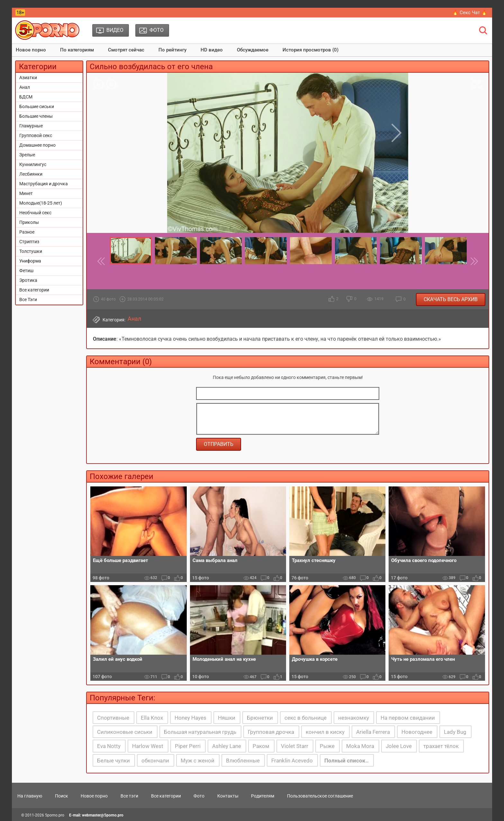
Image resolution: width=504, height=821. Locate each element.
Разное (27, 232)
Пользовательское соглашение (320, 796)
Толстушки (31, 251)
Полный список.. (346, 761)
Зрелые (27, 155)
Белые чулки (113, 761)
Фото (199, 796)
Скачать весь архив (451, 299)
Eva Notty (109, 746)
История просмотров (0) (310, 50)
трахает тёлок (441, 746)
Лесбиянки (31, 174)
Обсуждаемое (253, 50)
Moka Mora (360, 746)
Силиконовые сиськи (125, 732)
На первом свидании (408, 718)
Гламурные (31, 126)
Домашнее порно (37, 145)
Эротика (28, 280)
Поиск (62, 796)
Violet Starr (295, 746)
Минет (26, 193)
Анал (25, 87)
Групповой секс (36, 135)
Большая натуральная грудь (200, 732)
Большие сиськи (37, 106)
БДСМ (26, 97)
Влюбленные (243, 761)
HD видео (212, 50)
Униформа (30, 261)
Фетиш (26, 271)
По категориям (77, 50)
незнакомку (354, 718)
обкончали (155, 761)
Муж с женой (198, 761)
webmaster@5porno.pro (103, 815)
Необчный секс (35, 213)
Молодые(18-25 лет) (41, 203)
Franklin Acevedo (292, 761)
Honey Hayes (190, 718)
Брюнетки (260, 718)
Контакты (228, 796)
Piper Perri (188, 746)
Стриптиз (29, 242)
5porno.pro (55, 815)
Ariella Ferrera (373, 732)
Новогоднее (417, 732)
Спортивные (113, 718)
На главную (30, 796)
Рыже (327, 746)
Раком (261, 746)
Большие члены (36, 116)
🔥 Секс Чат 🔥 (470, 13)
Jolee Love (399, 746)
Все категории (34, 290)
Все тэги (129, 796)
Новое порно (31, 50)
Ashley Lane (227, 746)
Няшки (227, 718)
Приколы (29, 222)
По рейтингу (172, 50)
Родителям (263, 796)
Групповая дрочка (271, 732)
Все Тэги (28, 300)
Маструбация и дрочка (44, 184)
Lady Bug (455, 732)
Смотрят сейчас (126, 50)
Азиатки (28, 78)
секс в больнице (306, 718)
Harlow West (148, 746)
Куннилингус (33, 164)
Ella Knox (152, 718)
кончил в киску (325, 732)
